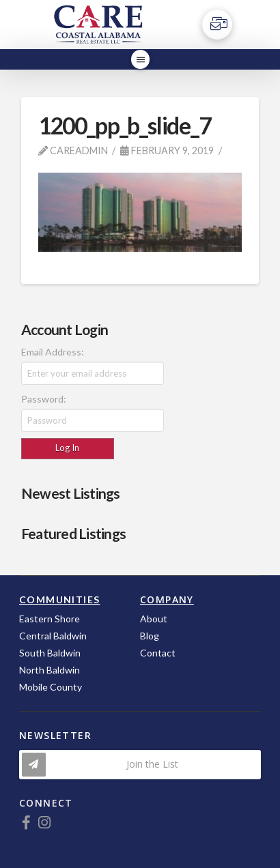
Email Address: (53, 352)
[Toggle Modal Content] (140, 765)
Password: (44, 399)
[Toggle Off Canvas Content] (217, 25)
